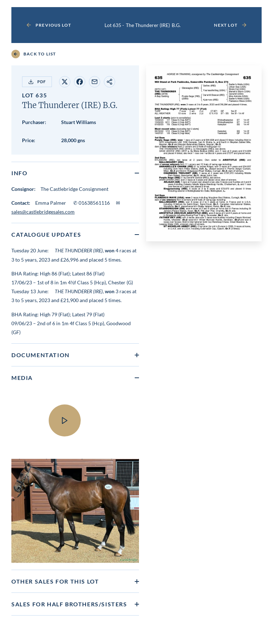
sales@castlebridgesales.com (43, 212)
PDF (37, 82)
